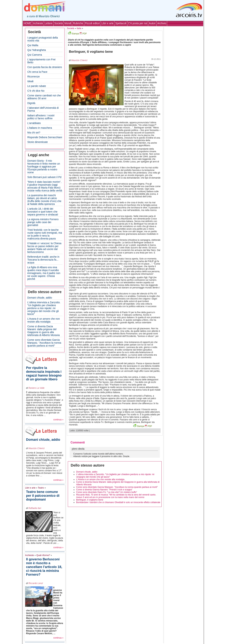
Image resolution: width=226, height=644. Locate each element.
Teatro (41, 488)
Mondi (68, 23)
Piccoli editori (92, 23)
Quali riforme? (43, 555)
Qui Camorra (35, 55)
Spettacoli (121, 23)
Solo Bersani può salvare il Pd (44, 177)
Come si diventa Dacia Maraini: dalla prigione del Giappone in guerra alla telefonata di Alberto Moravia (43, 331)
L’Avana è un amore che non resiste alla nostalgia (44, 320)
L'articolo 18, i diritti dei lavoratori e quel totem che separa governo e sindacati (43, 212)
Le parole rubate (37, 86)
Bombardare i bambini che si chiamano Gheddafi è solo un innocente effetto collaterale (118, 502)
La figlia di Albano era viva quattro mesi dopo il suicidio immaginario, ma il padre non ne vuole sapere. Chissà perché (44, 273)
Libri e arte (108, 23)
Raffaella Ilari (35, 508)
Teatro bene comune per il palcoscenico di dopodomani (43, 496)
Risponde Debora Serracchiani (45, 137)
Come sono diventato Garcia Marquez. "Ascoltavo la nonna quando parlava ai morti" (44, 343)
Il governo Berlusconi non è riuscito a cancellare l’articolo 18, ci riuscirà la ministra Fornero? (44, 567)
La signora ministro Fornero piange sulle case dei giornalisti (43, 222)
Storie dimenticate (38, 142)
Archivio (162, 23)
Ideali (30, 81)
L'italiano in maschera (40, 128)
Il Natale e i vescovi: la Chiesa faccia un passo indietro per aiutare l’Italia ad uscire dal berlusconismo (44, 248)
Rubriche (78, 23)
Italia (79, 28)
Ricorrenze (34, 77)
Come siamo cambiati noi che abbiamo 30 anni (44, 97)
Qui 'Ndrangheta (37, 50)
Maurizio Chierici (37, 448)
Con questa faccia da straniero (45, 67)
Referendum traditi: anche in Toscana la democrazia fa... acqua (43, 260)
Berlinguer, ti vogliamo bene (90, 500)
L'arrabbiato (34, 123)
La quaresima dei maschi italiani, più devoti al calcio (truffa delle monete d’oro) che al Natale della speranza (44, 200)
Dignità (31, 103)
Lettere (49, 23)
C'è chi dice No (36, 91)
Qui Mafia (33, 45)
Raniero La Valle (36, 388)
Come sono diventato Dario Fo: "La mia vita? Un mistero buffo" (107, 492)
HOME (27, 23)
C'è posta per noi (138, 23)
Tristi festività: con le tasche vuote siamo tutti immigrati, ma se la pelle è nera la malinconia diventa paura (45, 234)
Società (59, 23)
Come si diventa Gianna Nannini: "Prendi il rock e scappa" (104, 490)
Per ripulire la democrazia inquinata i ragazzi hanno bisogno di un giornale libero (44, 374)
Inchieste (38, 23)
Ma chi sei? (34, 133)
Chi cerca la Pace (37, 72)
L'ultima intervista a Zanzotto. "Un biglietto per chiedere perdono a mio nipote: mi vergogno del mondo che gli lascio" (44, 308)
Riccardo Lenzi (36, 583)
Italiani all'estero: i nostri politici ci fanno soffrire (41, 117)
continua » (58, 420)
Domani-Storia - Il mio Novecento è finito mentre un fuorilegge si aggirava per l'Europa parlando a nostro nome (44, 167)
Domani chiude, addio (40, 298)
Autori (152, 23)
